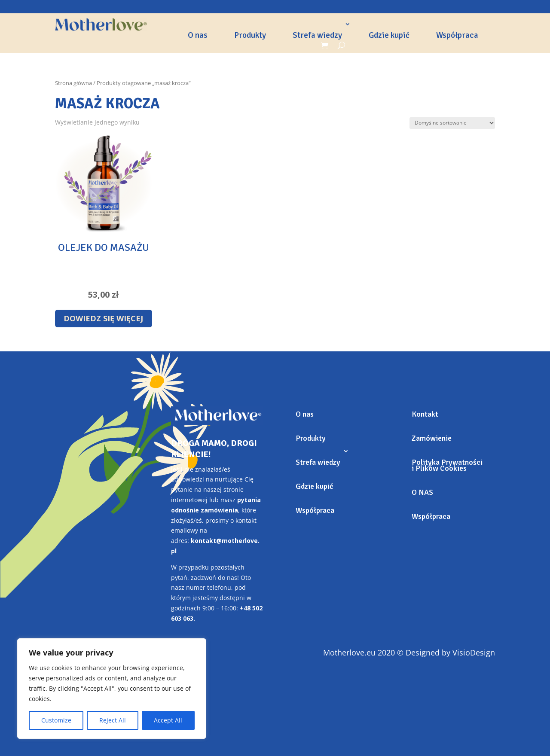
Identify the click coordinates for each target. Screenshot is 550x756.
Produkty (250, 35)
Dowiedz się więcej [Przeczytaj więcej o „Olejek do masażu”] (103, 318)
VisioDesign (474, 652)
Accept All (168, 720)
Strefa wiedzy (317, 35)
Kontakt (425, 414)
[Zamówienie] (452, 123)
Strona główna (73, 83)
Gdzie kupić (389, 35)
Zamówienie (432, 438)
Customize (56, 720)
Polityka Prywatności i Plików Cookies (447, 465)
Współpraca (457, 35)
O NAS (422, 492)
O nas (198, 35)
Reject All (113, 720)
